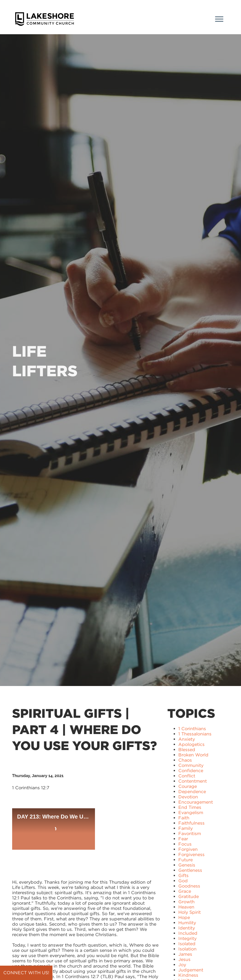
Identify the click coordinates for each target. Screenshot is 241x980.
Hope (184, 917)
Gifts (183, 876)
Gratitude (189, 896)
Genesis (187, 865)
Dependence (192, 792)
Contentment (193, 781)
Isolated (187, 944)
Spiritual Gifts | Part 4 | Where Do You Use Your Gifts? (84, 729)
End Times (190, 807)
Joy (182, 965)
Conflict (187, 776)
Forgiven (188, 849)
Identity (187, 928)
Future (186, 860)
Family (186, 828)
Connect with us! (26, 973)
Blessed (187, 750)
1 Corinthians (192, 729)
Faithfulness (191, 823)
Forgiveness (191, 855)
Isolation (187, 949)
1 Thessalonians (195, 734)
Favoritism (190, 834)
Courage (188, 786)
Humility (187, 923)
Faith (184, 818)
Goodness (189, 886)
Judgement (191, 970)
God (183, 881)
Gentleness (190, 870)
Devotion (188, 797)
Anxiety (187, 739)
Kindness (188, 975)
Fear (183, 839)
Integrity (187, 938)
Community (191, 765)
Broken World (193, 755)
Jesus (184, 959)
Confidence (191, 771)
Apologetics (191, 744)
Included (188, 933)
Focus (185, 844)
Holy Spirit (190, 912)
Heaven (186, 907)
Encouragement (196, 802)
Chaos (185, 760)
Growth (186, 902)
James (185, 954)
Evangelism (191, 813)
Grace (185, 891)
